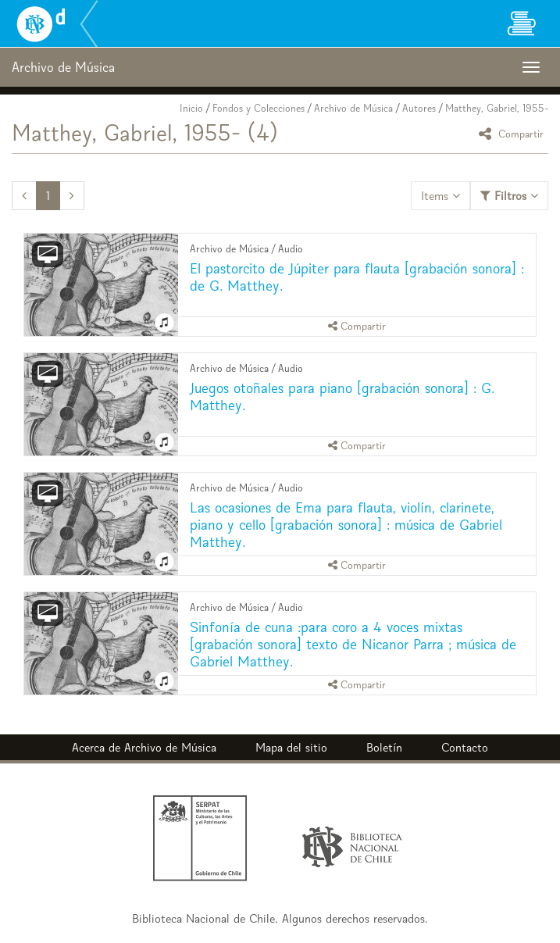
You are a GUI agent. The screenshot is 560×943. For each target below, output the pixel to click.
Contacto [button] (465, 747)
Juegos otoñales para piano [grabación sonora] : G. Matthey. (342, 396)
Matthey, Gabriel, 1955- (497, 108)
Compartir (514, 133)
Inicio (191, 108)
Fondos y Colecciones (259, 108)
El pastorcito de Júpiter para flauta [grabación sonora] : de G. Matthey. (357, 277)
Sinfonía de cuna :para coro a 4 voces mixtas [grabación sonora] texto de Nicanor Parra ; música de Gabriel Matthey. (353, 644)
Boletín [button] (384, 747)
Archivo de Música (353, 108)
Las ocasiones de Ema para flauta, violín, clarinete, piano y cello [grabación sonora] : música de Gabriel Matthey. (346, 525)
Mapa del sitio (291, 747)
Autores (419, 108)
